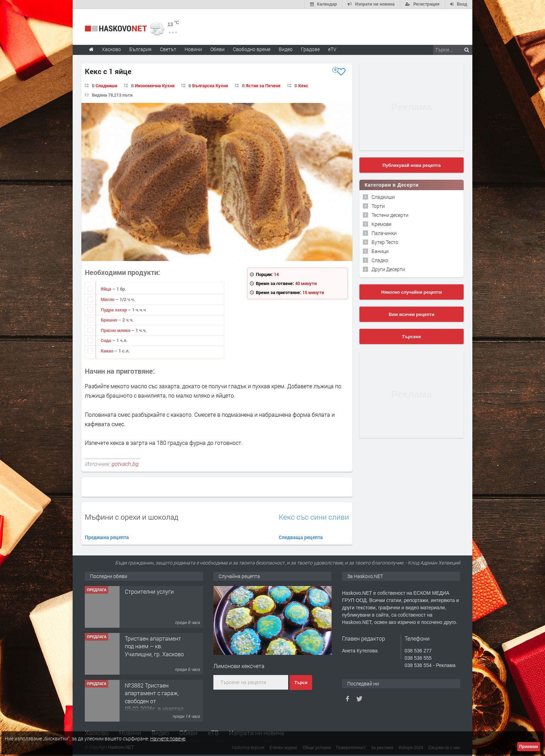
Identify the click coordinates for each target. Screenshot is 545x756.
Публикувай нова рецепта (411, 165)
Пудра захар (114, 309)
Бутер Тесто (385, 242)
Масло (108, 299)
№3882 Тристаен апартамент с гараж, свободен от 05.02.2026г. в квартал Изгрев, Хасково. (154, 701)
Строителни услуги (149, 591)
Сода (107, 340)
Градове (310, 49)
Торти (378, 206)
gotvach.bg (125, 463)
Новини (193, 49)
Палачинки (384, 233)
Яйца (107, 289)
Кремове (381, 224)
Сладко (380, 260)
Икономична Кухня (155, 85)
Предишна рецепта (107, 537)
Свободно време (252, 49)
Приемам (529, 747)
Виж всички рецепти (411, 314)
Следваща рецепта (301, 537)
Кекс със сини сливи (314, 517)
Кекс (303, 85)
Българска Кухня (210, 85)
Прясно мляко (116, 330)
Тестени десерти (390, 215)
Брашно (109, 320)
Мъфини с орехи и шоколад (132, 517)
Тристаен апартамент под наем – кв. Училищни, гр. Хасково (154, 646)
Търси (301, 683)
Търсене (412, 336)
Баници (380, 251)
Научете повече (168, 738)
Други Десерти (388, 269)
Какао (108, 350)
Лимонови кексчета (239, 665)
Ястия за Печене (263, 85)
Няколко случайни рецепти (412, 292)
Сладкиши (106, 85)
